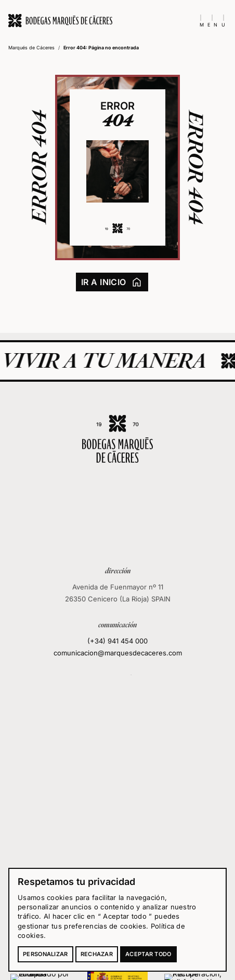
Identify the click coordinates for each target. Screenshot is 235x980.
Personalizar (45, 954)
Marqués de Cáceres (31, 48)
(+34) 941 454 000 (117, 640)
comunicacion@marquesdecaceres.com (118, 653)
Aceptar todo (148, 954)
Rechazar (97, 954)
